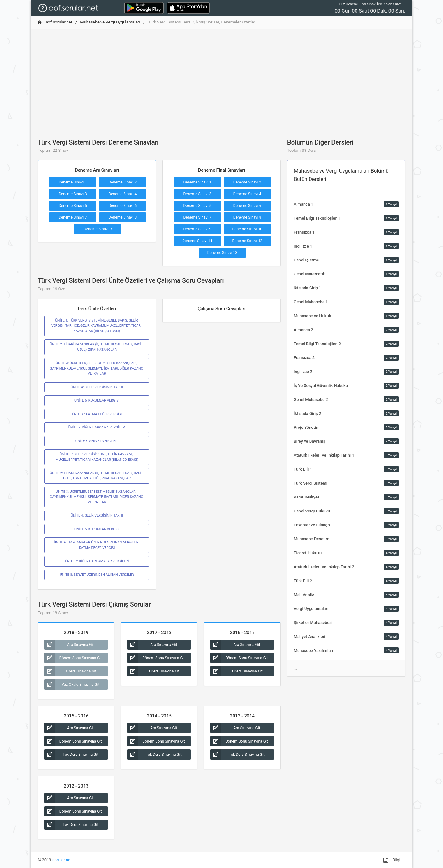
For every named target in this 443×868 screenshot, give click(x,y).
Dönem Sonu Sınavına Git (73, 658)
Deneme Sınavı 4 (122, 194)
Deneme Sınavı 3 (73, 194)
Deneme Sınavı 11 (197, 241)
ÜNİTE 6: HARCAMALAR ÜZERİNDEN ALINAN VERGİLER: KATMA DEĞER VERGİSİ (97, 545)
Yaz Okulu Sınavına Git (72, 685)
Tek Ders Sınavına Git (71, 755)
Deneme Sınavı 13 (222, 253)
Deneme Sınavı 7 (73, 217)
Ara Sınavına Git (69, 645)
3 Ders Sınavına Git (70, 671)
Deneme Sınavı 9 (98, 229)
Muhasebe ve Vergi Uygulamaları (110, 22)
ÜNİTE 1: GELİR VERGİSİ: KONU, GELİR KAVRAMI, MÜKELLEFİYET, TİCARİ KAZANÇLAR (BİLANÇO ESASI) (97, 457)
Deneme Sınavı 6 (122, 206)
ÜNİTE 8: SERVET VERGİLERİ (97, 441)
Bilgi (392, 860)
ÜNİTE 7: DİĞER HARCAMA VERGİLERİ (97, 427)
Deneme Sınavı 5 (73, 206)
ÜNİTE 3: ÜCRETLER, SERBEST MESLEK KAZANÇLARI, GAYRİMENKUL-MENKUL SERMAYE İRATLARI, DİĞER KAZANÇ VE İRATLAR (97, 368)
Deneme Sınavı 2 (122, 182)
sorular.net (62, 860)
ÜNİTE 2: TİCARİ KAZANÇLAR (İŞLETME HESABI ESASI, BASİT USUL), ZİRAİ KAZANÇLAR (97, 347)
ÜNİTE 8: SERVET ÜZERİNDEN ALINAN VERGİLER (97, 575)
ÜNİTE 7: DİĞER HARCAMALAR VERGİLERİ (97, 561)
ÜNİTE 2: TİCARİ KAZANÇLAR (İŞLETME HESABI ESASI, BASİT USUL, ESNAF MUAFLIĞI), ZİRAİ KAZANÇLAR (97, 476)
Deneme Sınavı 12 (247, 241)
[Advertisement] (221, 78)
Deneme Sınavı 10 (247, 229)
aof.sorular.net (55, 22)
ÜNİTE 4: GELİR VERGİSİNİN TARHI (97, 387)
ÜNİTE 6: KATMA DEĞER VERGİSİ (97, 414)
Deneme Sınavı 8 (122, 217)
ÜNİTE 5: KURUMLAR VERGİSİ (97, 400)
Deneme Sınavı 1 (73, 182)
